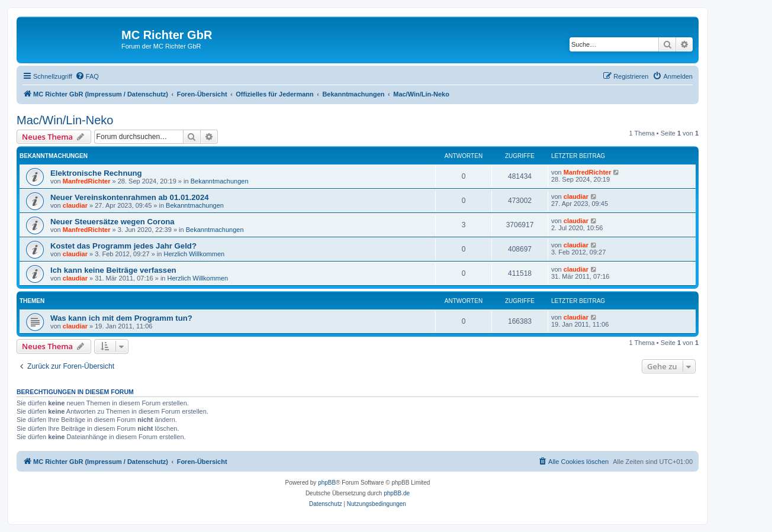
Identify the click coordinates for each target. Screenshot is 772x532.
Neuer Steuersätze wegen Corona (112, 222)
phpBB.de (397, 493)
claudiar (75, 205)
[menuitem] (87, 76)
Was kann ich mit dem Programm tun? (121, 318)
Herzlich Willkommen (194, 254)
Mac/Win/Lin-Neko (65, 120)
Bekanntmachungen (220, 181)
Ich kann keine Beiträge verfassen (113, 270)
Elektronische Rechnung (96, 173)
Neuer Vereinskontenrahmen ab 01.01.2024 (130, 197)
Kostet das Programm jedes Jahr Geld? (123, 246)
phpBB (327, 483)
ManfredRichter (87, 181)
